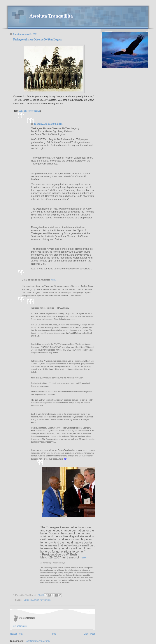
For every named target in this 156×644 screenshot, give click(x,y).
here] (83, 557)
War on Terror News (30, 111)
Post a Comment (20, 626)
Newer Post (16, 634)
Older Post (89, 634)
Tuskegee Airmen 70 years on (37, 600)
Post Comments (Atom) (37, 641)
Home (53, 634)
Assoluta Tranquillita (51, 16)
